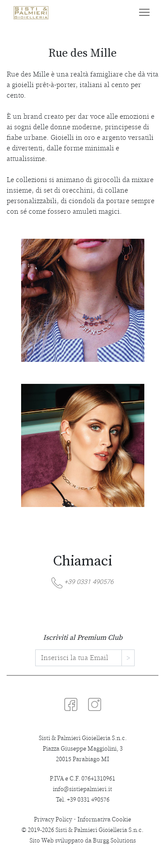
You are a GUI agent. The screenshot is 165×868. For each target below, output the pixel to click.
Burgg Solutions (114, 841)
